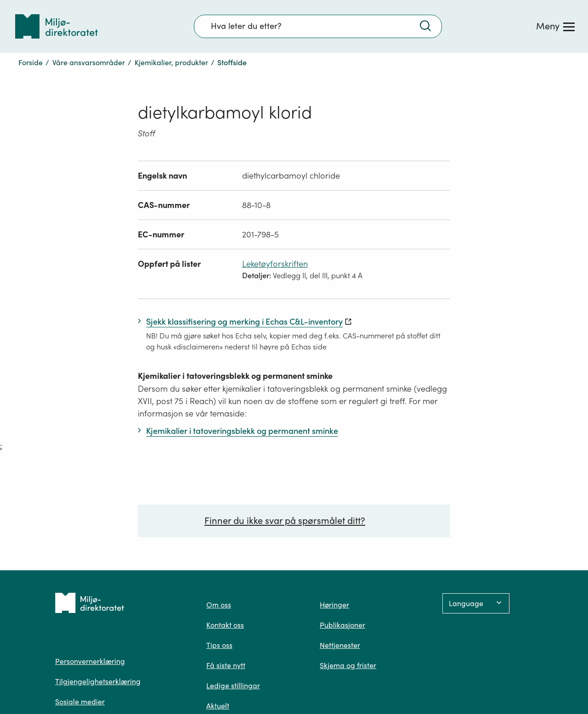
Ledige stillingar (233, 686)
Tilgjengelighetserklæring (98, 681)
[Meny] (555, 26)
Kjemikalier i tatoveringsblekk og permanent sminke (235, 376)
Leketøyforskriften (275, 264)
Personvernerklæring (90, 661)
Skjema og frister (348, 665)
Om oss (219, 605)
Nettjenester (340, 645)
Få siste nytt (226, 665)
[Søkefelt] (318, 26)
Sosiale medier (80, 702)
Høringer (334, 605)
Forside (31, 62)
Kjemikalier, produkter (171, 62)
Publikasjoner (342, 625)
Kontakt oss (225, 625)
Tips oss (219, 645)
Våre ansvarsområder (89, 62)
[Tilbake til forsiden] (57, 26)
